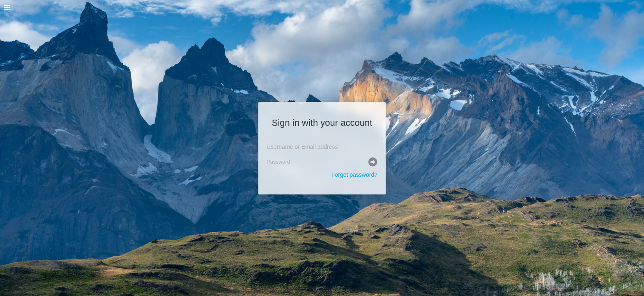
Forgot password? (354, 175)
